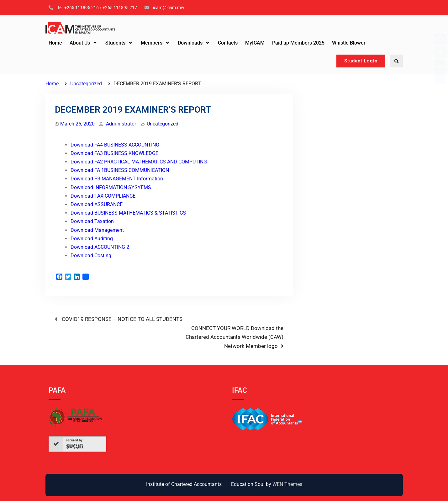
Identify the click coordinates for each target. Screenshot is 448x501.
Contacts (228, 43)
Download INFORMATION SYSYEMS (111, 187)
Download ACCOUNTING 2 (100, 247)
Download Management (97, 230)
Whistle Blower (349, 43)
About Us (80, 43)
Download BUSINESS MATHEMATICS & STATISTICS (128, 213)
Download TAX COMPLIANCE (103, 196)
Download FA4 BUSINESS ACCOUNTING (115, 145)
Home (55, 43)
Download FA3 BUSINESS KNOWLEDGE (114, 153)
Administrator (121, 124)
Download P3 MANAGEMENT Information (117, 179)
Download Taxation (92, 221)
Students (115, 43)
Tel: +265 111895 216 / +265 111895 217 (97, 8)
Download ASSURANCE (97, 204)
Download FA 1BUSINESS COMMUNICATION (120, 170)
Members (152, 43)
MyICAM (255, 43)
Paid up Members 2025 (298, 43)
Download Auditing (92, 239)
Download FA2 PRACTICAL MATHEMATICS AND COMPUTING (139, 162)
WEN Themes (287, 484)
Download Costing (91, 256)
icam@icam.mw (169, 8)
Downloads (190, 43)
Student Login (361, 61)
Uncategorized (163, 124)
